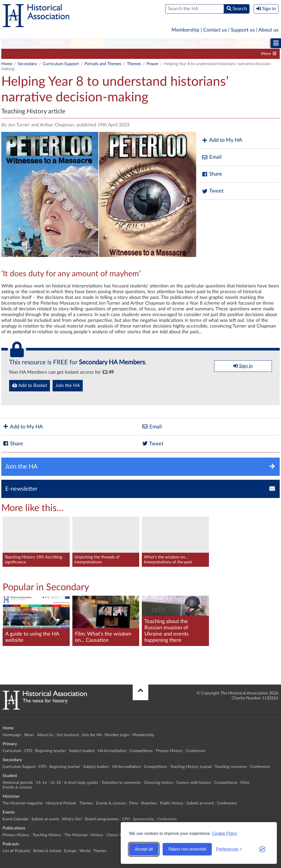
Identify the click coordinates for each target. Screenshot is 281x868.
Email (212, 157)
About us (268, 30)
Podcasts (253, 43)
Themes (134, 64)
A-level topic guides (81, 783)
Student (88, 43)
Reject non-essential (187, 849)
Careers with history (194, 783)
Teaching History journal (191, 767)
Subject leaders (119, 54)
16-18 (55, 783)
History (97, 835)
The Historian (76, 835)
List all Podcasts (16, 851)
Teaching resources (231, 767)
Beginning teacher (81, 54)
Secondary (52, 43)
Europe (70, 851)
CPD (52, 54)
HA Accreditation (157, 54)
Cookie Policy (225, 833)
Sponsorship (143, 819)
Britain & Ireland (47, 851)
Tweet (212, 191)
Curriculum (12, 751)
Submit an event (200, 803)
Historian (176, 43)
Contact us (215, 30)
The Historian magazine (23, 803)
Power (152, 64)
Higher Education (131, 43)
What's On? (72, 819)
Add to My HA (222, 140)
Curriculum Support (22, 54)
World (85, 851)
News (29, 735)
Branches (149, 803)
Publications (215, 43)
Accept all (144, 849)
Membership (185, 30)
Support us (243, 30)
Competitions (192, 54)
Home (7, 64)
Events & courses (18, 787)
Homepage (12, 735)
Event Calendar (15, 819)
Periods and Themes (103, 64)
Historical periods (18, 783)
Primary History (169, 751)
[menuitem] (17, 44)
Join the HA (68, 386)
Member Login (117, 735)
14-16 (41, 783)
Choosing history (159, 783)
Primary (17, 43)
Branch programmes (102, 819)
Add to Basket (30, 385)
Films (245, 783)
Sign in (243, 366)
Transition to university (121, 783)
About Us (45, 735)
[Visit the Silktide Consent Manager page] (262, 849)
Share (212, 174)
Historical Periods (61, 803)
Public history (172, 803)
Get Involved (68, 735)
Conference (196, 751)
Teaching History (47, 835)
